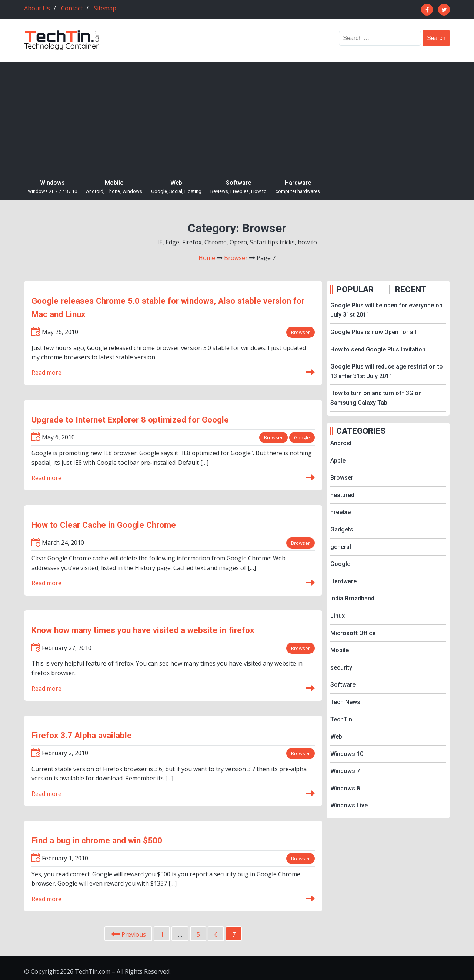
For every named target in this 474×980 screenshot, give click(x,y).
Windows (52, 187)
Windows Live (349, 805)
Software (238, 187)
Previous (128, 935)
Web (176, 187)
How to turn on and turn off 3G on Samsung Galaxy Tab (376, 398)
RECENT (411, 289)
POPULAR (355, 289)
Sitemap (105, 8)
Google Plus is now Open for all (373, 332)
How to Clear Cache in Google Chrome (104, 525)
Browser (301, 332)
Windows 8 (345, 788)
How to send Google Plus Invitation (378, 349)
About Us (37, 8)
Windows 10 (347, 754)
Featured (342, 495)
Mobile (114, 187)
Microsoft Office (353, 633)
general (341, 547)
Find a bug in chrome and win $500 (97, 840)
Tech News (345, 702)
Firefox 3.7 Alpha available (82, 735)
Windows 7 (345, 771)
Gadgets (342, 529)
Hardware (298, 187)
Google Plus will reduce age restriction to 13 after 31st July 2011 (387, 371)
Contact (72, 8)
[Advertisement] (237, 117)
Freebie (341, 512)
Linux (338, 616)
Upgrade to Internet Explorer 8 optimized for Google (130, 420)
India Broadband (352, 598)
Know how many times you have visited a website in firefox (143, 630)
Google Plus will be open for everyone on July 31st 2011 (386, 310)
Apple (338, 461)
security (341, 668)
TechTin (341, 719)
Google (302, 437)
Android (341, 443)
